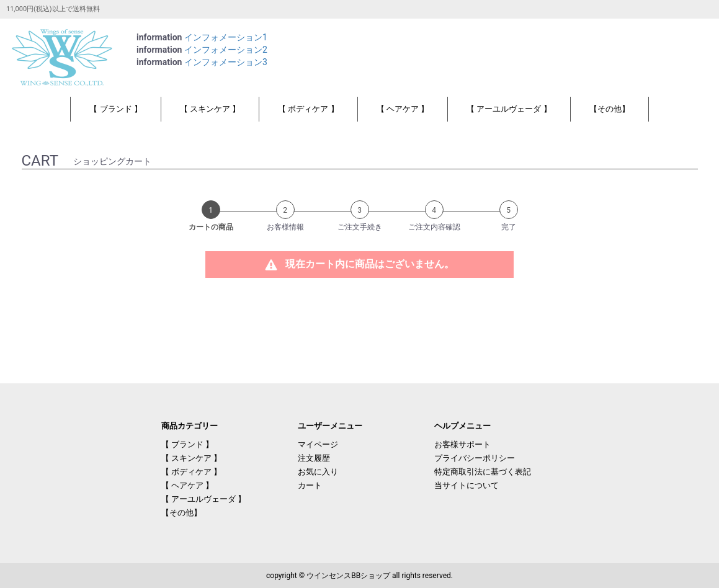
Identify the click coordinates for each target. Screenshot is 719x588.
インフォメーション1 (226, 37)
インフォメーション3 (226, 62)
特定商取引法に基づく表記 (483, 472)
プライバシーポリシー (475, 458)
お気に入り (318, 472)
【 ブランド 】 (115, 109)
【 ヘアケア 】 (403, 109)
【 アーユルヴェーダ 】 (509, 109)
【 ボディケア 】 (308, 109)
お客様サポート (462, 444)
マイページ (318, 444)
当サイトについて (467, 485)
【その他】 (610, 109)
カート (310, 485)
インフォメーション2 (226, 50)
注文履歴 (314, 458)
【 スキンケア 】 (210, 109)
